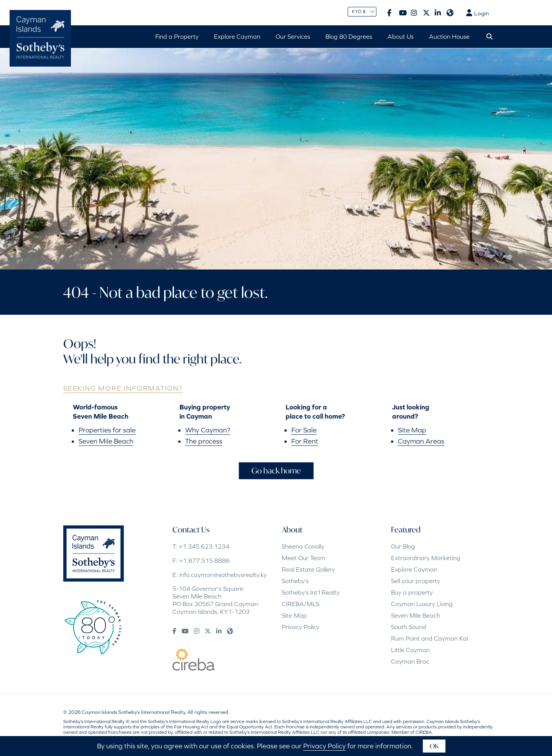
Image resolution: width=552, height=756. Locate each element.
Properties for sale (107, 430)
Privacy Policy (301, 627)
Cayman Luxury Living (422, 604)
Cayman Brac (410, 661)
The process (204, 441)
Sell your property (416, 581)
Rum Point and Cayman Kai (430, 638)
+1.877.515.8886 (204, 560)
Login (477, 13)
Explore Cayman (414, 569)
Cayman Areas (421, 441)
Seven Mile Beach (106, 441)
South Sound (409, 627)
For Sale (304, 430)
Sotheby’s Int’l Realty (311, 592)
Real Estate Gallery (308, 569)
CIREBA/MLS (301, 604)
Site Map (412, 430)
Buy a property (412, 592)
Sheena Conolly (303, 546)
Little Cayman (410, 650)
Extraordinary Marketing (426, 558)
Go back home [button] (276, 471)
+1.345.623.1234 (204, 546)
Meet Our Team (304, 558)
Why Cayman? (208, 430)
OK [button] (434, 746)
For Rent (305, 441)
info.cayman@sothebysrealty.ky (223, 575)
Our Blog (403, 546)
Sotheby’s (295, 581)
